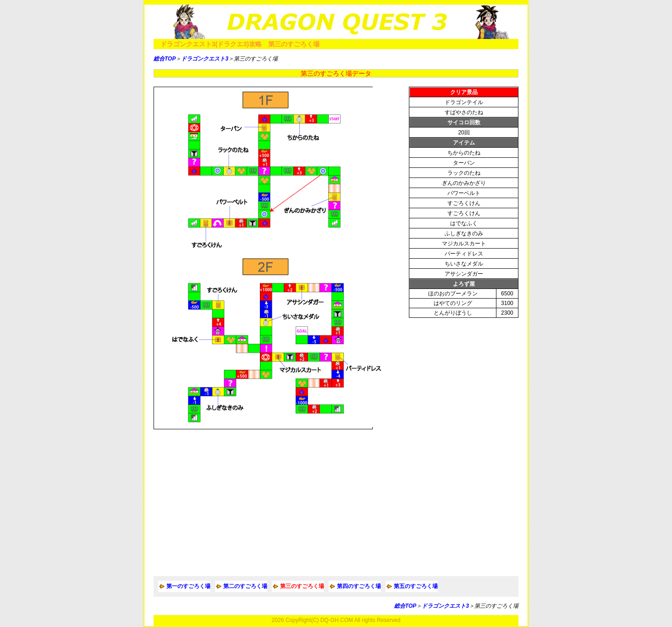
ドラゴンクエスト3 (205, 59)
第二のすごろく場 (245, 586)
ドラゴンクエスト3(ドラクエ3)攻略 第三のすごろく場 (240, 44)
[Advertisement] (336, 503)
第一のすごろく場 (188, 586)
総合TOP (165, 59)
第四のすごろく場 (359, 586)
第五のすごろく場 (416, 586)
